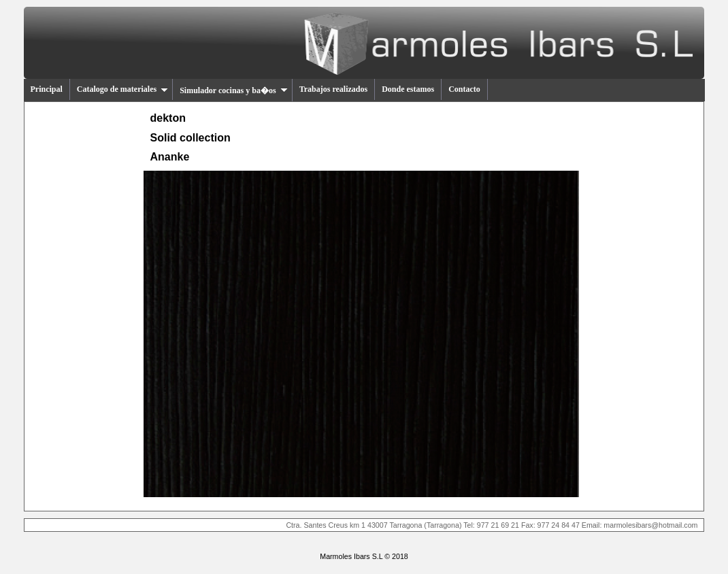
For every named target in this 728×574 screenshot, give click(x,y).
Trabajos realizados (334, 89)
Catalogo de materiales (122, 89)
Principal (47, 89)
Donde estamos (408, 89)
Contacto (464, 89)
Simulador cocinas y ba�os (233, 90)
